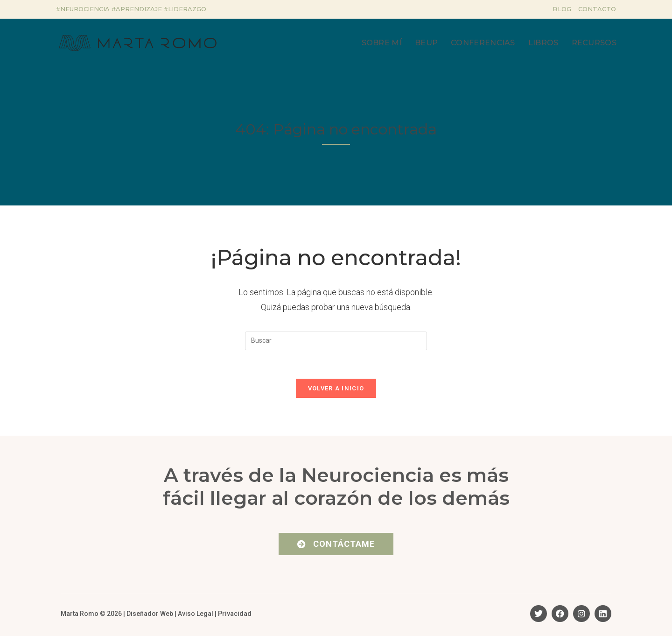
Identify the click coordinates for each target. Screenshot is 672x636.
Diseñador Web (150, 614)
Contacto (597, 9)
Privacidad (235, 614)
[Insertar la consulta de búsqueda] (336, 341)
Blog (562, 9)
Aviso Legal (196, 614)
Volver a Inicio (336, 388)
